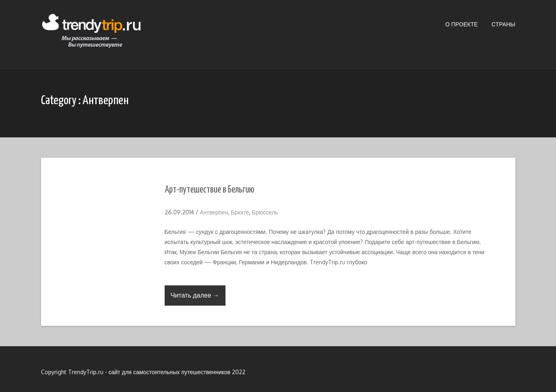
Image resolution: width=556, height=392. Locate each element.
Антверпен (214, 212)
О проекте (462, 24)
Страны (503, 24)
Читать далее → (195, 295)
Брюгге (240, 212)
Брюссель (265, 212)
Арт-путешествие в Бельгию (209, 190)
